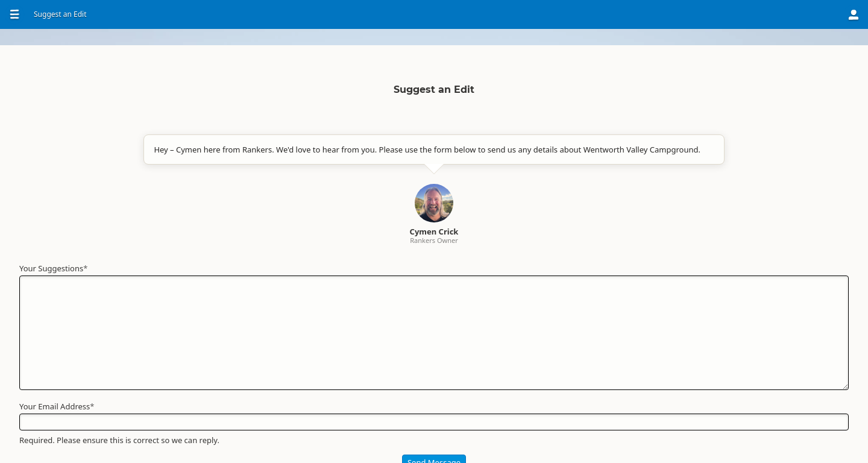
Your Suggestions (343, 320)
